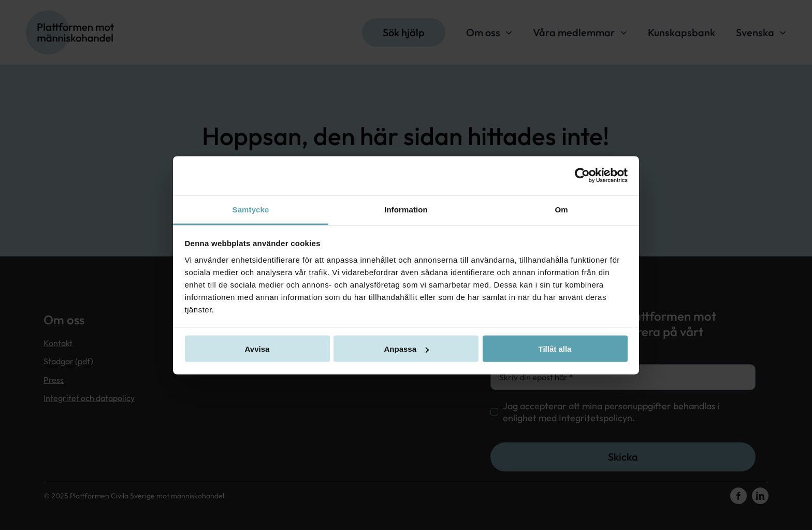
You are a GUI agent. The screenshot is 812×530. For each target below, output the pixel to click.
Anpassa (406, 349)
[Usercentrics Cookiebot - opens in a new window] (582, 176)
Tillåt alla (555, 349)
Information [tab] (406, 209)
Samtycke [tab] (251, 209)
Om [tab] (561, 209)
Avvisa (257, 349)
